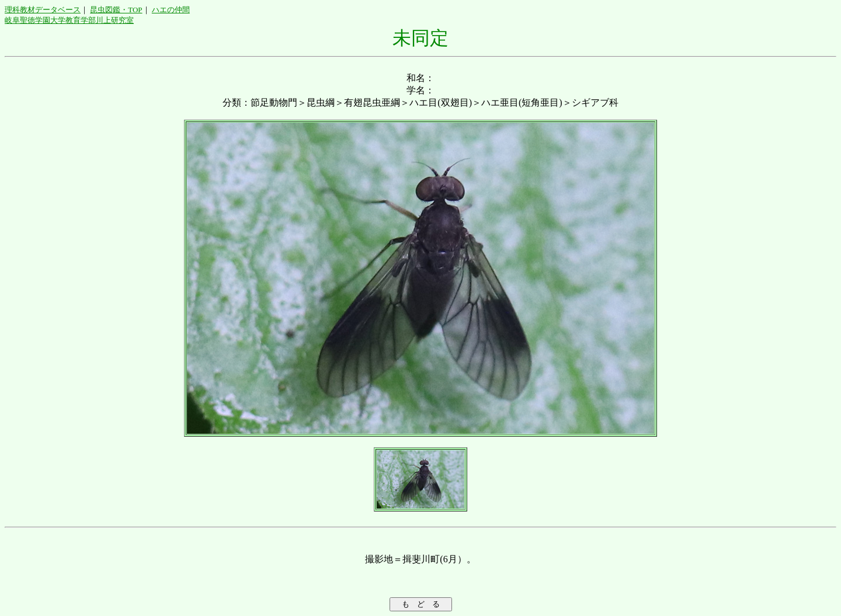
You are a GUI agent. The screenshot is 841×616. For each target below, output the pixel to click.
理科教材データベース (43, 10)
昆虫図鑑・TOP (116, 10)
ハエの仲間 (171, 10)
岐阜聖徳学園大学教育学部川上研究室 (69, 20)
